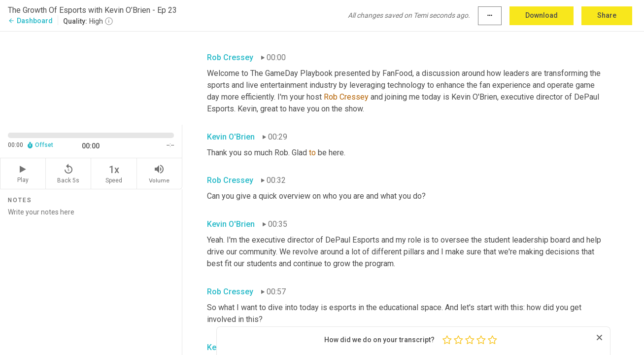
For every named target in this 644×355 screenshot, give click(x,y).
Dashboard (30, 21)
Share (607, 15)
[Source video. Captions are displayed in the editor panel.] (91, 77)
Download (542, 15)
